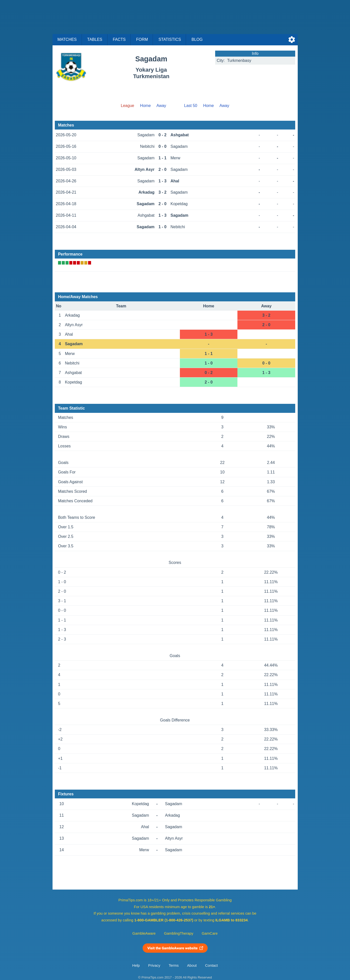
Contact (212, 965)
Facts (119, 39)
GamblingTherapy (179, 933)
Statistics (170, 39)
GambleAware (144, 933)
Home (145, 106)
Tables (95, 39)
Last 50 (191, 106)
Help (136, 965)
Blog (197, 39)
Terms (174, 965)
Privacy (154, 965)
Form (142, 39)
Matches (67, 39)
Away (161, 106)
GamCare (210, 933)
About (192, 965)
